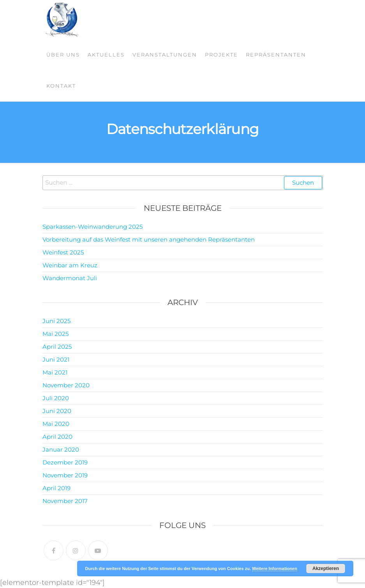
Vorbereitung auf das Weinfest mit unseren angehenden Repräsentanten (149, 239)
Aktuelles (106, 55)
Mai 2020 (56, 424)
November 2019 (65, 475)
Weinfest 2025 (63, 252)
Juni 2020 (57, 411)
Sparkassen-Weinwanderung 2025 (93, 227)
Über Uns (63, 55)
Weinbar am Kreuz (70, 265)
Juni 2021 (56, 359)
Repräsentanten (276, 55)
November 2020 (66, 385)
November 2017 (65, 501)
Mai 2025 (56, 334)
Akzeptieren (326, 569)
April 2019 (56, 488)
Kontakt (61, 86)
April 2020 (57, 437)
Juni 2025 (56, 321)
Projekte (221, 55)
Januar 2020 (61, 449)
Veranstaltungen (165, 55)
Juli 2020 (56, 398)
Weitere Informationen (275, 569)
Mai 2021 (55, 372)
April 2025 (57, 347)
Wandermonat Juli (70, 278)
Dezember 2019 (65, 462)
